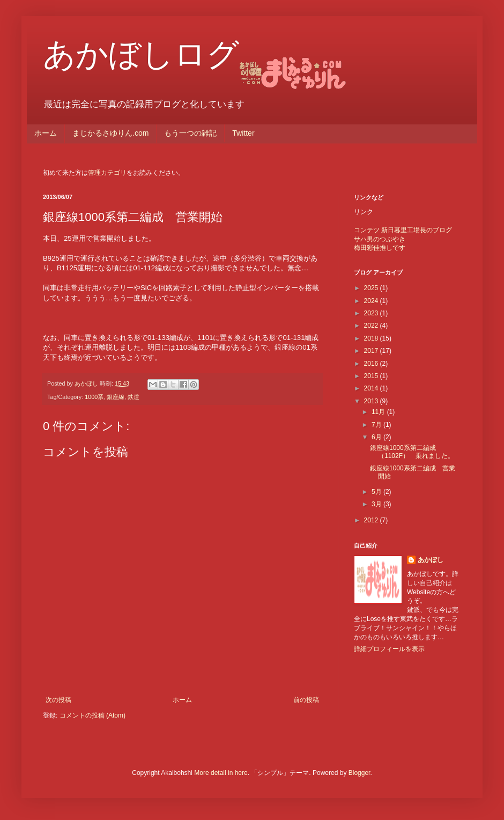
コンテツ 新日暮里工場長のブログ (403, 230)
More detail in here (221, 773)
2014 (372, 388)
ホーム (46, 133)
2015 (372, 376)
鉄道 (134, 397)
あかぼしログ (141, 54)
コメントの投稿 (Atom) (92, 715)
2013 (372, 401)
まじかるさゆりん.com (110, 133)
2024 (372, 301)
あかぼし (431, 560)
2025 (372, 288)
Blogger (360, 773)
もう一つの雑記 (190, 133)
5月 (377, 492)
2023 (372, 313)
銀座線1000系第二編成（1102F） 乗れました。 (412, 452)
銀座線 (116, 397)
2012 (372, 520)
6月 (377, 437)
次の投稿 (58, 700)
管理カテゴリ (107, 173)
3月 (377, 504)
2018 (372, 338)
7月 (377, 425)
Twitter (243, 133)
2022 (372, 326)
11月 (379, 412)
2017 (372, 351)
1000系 (94, 397)
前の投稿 (306, 700)
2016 (372, 364)
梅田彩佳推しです (380, 248)
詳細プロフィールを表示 (389, 649)
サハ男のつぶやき (380, 239)
